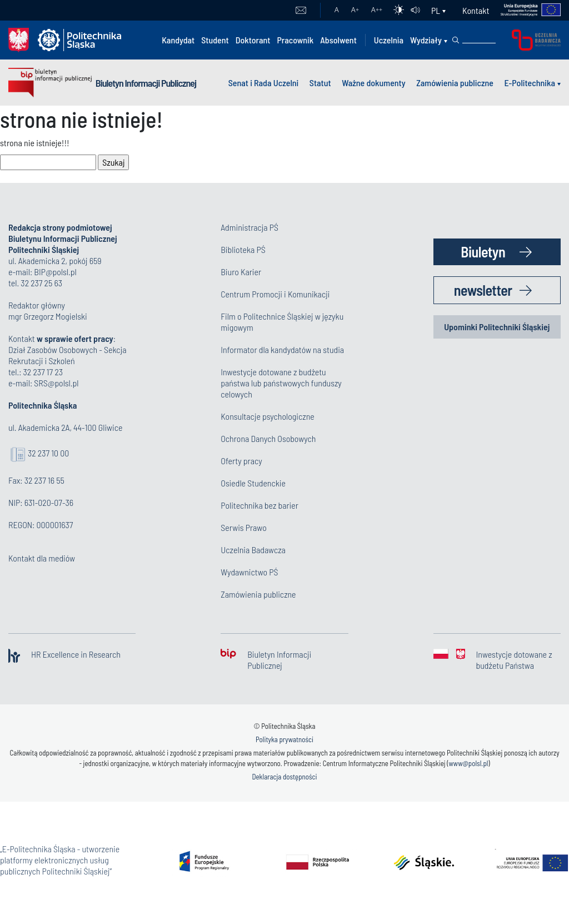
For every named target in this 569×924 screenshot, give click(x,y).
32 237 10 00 (48, 453)
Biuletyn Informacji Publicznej (146, 83)
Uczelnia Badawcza (253, 550)
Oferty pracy (241, 461)
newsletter (483, 290)
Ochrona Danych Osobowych (268, 438)
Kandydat (178, 40)
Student (215, 40)
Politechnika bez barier (259, 505)
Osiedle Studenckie (253, 483)
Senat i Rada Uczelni (264, 83)
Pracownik (295, 40)
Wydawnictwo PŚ (249, 572)
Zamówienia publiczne (455, 83)
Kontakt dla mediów (42, 558)
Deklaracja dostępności (284, 777)
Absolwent (338, 40)
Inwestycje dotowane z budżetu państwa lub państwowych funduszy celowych (281, 383)
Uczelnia (389, 40)
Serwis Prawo (243, 527)
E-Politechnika (530, 83)
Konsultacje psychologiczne (267, 416)
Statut (320, 83)
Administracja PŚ (249, 227)
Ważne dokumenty (374, 83)
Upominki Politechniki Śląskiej (497, 327)
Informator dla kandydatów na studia (282, 349)
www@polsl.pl (468, 763)
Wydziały (426, 40)
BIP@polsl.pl (55, 272)
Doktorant (253, 40)
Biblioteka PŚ (243, 249)
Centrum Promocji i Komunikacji (275, 294)
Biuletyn (483, 252)
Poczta (301, 11)
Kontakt (476, 10)
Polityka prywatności (284, 739)
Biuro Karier (241, 272)
